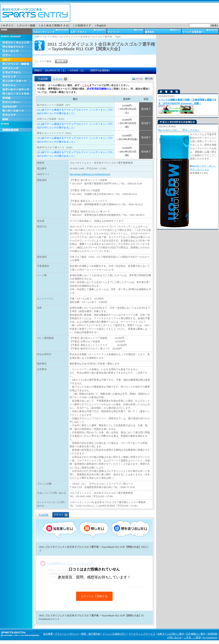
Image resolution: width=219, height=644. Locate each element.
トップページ (16, 31)
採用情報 (212, 634)
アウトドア (16, 115)
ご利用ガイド (84, 25)
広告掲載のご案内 (196, 634)
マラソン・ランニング (16, 43)
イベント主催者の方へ (115, 634)
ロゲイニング (16, 68)
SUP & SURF (16, 107)
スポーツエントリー (35, 13)
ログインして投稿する (94, 596)
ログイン (9, 25)
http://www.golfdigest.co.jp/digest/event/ (90, 174)
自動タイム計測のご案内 (171, 634)
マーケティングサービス (142, 634)
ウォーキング (16, 51)
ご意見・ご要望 (192, 638)
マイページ (126, 31)
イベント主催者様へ (200, 31)
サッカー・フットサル (16, 94)
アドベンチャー (16, 102)
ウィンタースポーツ (16, 81)
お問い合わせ (174, 638)
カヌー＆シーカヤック (16, 90)
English (103, 25)
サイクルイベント (16, 47)
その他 (16, 98)
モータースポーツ (16, 111)
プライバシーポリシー (67, 634)
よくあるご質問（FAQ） (56, 25)
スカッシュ (16, 85)
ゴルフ (16, 60)
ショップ (51, 31)
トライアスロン (16, 73)
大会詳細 (43, 515)
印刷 (150, 78)
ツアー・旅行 (16, 56)
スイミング (16, 77)
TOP (37, 37)
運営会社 (163, 31)
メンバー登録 (28, 25)
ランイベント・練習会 (16, 64)
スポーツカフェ (88, 31)
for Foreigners (210, 638)
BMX (16, 119)
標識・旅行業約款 (91, 634)
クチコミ (60, 79)
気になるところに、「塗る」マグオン (179, 130)
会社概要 (48, 634)
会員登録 (16, 130)
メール (139, 78)
